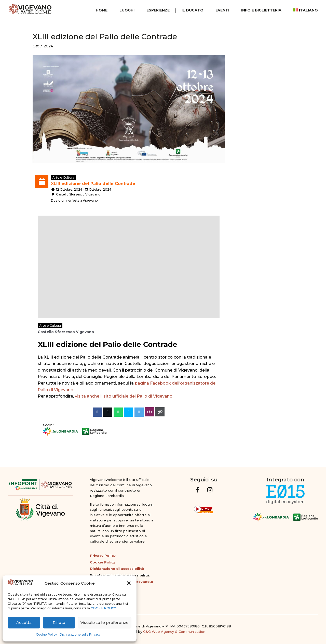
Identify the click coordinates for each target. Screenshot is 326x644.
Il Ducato (193, 10)
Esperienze (158, 10)
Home (102, 10)
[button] (129, 583)
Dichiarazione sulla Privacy (80, 634)
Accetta (24, 622)
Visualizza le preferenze (105, 622)
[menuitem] (303, 11)
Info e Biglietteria (261, 10)
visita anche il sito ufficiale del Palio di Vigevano (124, 396)
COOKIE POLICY (103, 608)
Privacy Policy (103, 556)
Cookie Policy (46, 634)
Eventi (222, 10)
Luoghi (127, 10)
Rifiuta (59, 622)
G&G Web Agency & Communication (174, 632)
